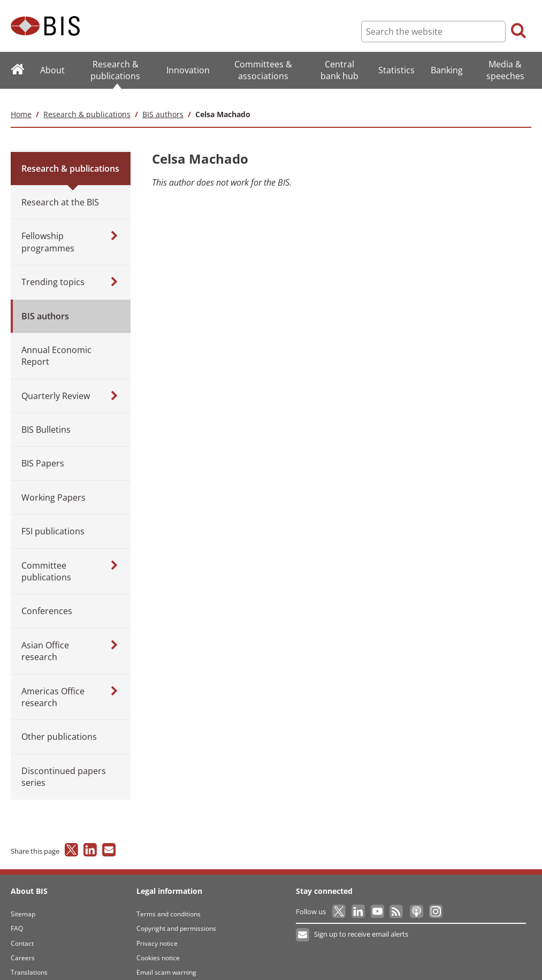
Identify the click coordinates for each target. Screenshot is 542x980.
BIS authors (163, 102)
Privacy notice (157, 931)
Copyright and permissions (176, 917)
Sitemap (23, 902)
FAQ (17, 917)
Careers (23, 946)
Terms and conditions (169, 902)
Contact (22, 931)
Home (21, 102)
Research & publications (87, 102)
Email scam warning (166, 960)
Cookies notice (158, 946)
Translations (29, 960)
